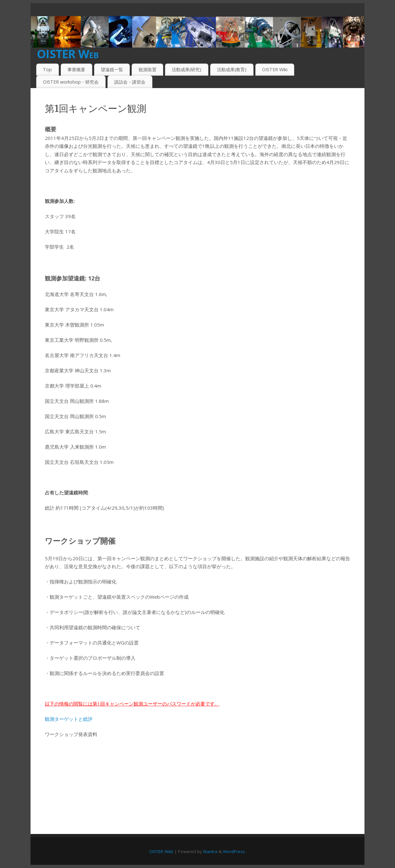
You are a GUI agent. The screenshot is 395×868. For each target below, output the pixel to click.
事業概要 (76, 69)
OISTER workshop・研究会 (71, 82)
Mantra (210, 851)
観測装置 (148, 69)
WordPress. (234, 851)
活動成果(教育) (232, 69)
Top (47, 69)
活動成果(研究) (187, 69)
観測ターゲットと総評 (69, 719)
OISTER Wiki (275, 69)
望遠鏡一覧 (112, 69)
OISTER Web (68, 54)
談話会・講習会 (130, 82)
